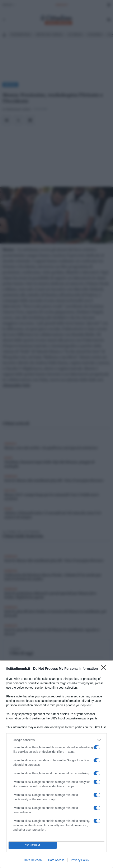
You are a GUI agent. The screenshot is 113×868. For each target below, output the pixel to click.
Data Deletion (33, 860)
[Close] (105, 669)
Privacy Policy (80, 860)
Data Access (56, 860)
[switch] (97, 747)
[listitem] (56, 740)
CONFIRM (32, 845)
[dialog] (56, 764)
